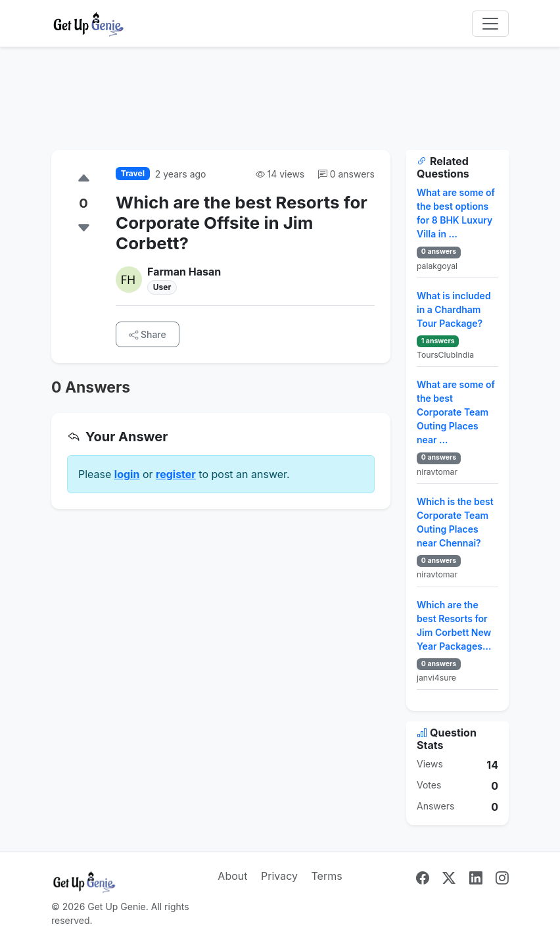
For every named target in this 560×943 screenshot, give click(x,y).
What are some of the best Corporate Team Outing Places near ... (456, 412)
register (176, 474)
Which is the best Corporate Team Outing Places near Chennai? (455, 522)
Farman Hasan (184, 272)
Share (148, 334)
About (232, 876)
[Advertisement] (280, 107)
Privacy (279, 876)
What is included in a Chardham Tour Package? (454, 309)
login (127, 474)
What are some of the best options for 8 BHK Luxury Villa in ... (456, 213)
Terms (326, 876)
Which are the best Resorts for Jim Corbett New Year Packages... (454, 625)
